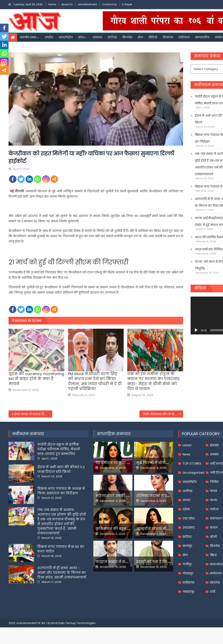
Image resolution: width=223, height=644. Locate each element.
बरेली (213, 537)
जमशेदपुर (188, 592)
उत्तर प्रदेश (189, 518)
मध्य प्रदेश (216, 564)
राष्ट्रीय (49, 37)
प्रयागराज (216, 518)
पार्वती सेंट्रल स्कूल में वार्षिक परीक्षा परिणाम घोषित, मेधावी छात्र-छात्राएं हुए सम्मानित (59, 449)
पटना (214, 500)
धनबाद (214, 454)
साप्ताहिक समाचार (114, 434)
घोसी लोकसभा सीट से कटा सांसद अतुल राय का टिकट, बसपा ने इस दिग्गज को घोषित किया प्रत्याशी (163, 414)
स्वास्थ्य (97, 37)
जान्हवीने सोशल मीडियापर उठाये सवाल (167, 529)
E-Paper (127, 4)
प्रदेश (81, 37)
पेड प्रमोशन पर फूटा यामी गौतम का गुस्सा (128, 463)
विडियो (153, 37)
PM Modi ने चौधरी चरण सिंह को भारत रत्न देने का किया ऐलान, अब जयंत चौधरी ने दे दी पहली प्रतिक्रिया (95, 381)
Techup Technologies (80, 623)
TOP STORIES (192, 463)
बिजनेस (127, 37)
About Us (67, 4)
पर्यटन (214, 509)
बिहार (213, 555)
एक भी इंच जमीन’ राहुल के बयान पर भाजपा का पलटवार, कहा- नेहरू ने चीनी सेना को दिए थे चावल (154, 381)
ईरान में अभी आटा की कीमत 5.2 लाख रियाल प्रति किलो (61, 469)
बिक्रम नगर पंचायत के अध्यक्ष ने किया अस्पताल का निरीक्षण (61, 491)
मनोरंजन (216, 573)
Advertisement (87, 4)
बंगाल (214, 528)
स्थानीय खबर (28, 37)
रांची (213, 592)
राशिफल (184, 37)
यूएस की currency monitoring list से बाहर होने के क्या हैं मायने (36, 379)
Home (52, 4)
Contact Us (109, 4)
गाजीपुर (187, 564)
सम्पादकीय (202, 37)
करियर (112, 37)
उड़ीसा (186, 509)
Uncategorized (193, 473)
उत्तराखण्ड (189, 528)
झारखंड (214, 445)
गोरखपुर (188, 573)
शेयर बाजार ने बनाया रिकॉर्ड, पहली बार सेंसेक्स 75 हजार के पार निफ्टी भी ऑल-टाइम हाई (33, 414)
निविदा (214, 482)
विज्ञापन (168, 37)
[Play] (196, 330)
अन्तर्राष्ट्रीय (66, 37)
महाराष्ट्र (215, 582)
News (186, 454)
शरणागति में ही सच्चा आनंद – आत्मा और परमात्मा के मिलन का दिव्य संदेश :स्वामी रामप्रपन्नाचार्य (62, 573)
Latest (187, 445)
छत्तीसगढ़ (188, 582)
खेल (140, 37)
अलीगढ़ (187, 491)
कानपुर (187, 546)
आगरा (186, 500)
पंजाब (214, 491)
